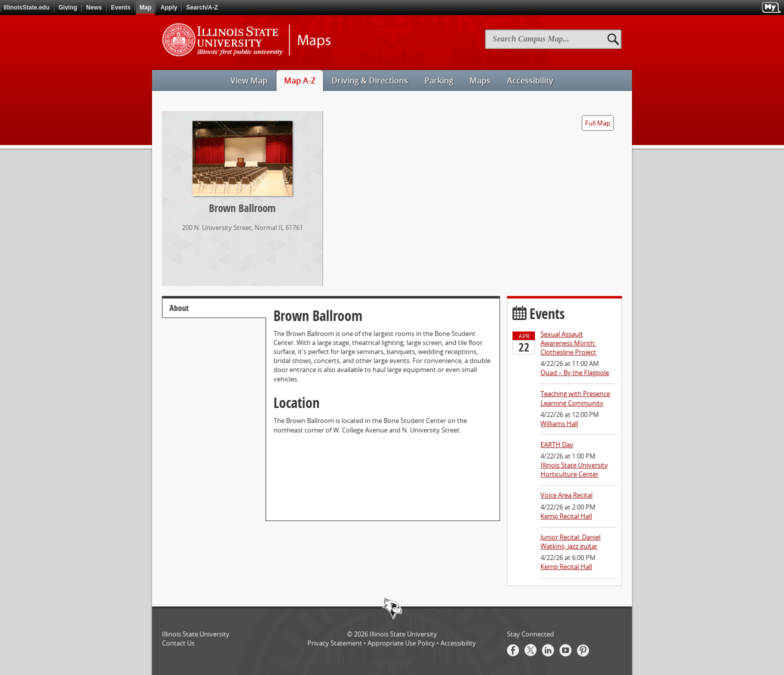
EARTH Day (557, 444)
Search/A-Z (202, 7)
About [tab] (179, 308)
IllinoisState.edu (26, 7)
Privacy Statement (335, 643)
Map (145, 7)
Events (121, 7)
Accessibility (458, 643)
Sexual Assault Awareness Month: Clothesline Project (568, 343)
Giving (68, 7)
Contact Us (178, 643)
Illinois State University (403, 634)
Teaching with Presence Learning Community (575, 398)
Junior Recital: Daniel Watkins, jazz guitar (570, 541)
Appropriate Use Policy (401, 643)
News (94, 7)
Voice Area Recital (566, 495)
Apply (169, 7)
